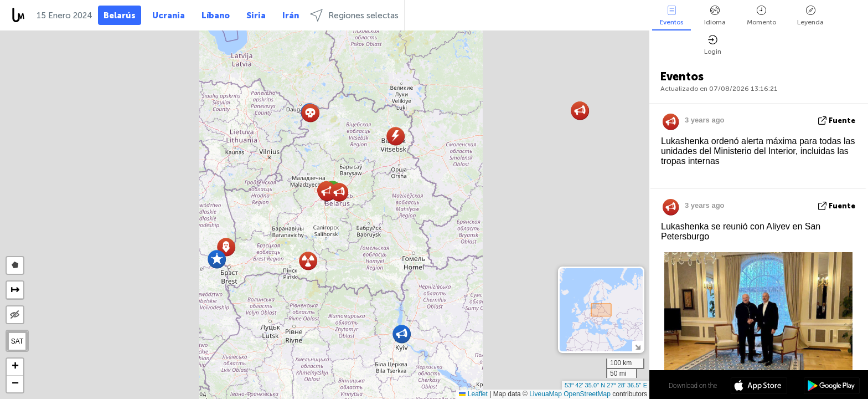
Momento (761, 16)
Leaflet (473, 394)
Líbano (216, 16)
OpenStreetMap (587, 394)
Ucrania (169, 16)
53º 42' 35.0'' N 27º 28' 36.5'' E (606, 385)
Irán (291, 16)
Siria (256, 16)
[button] (217, 259)
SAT (17, 341)
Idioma (715, 16)
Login (713, 45)
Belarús (120, 16)
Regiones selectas (354, 15)
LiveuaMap (546, 394)
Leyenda (810, 16)
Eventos (671, 16)
